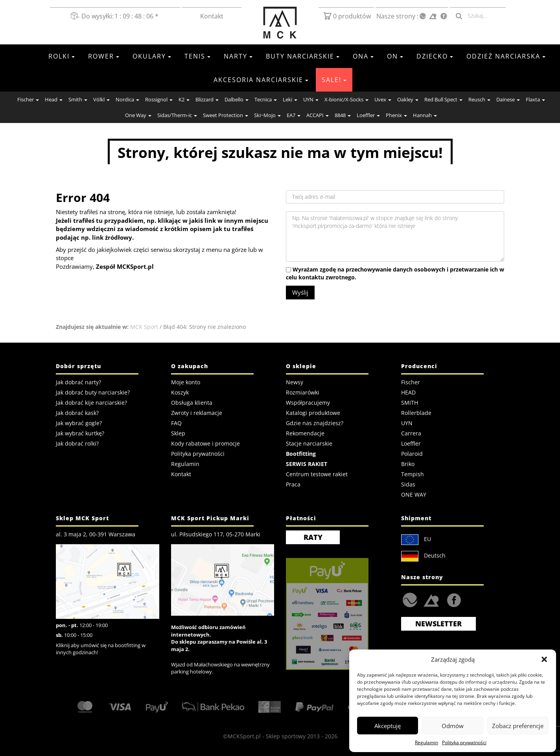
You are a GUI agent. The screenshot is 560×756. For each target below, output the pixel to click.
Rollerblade (416, 413)
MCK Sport (144, 327)
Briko (408, 464)
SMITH (410, 403)
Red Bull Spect (443, 99)
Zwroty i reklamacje (197, 413)
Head (54, 99)
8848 (343, 115)
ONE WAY (414, 495)
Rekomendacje (305, 433)
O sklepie (301, 366)
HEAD (408, 392)
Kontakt (212, 16)
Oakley (408, 99)
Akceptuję (388, 726)
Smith (78, 99)
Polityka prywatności (464, 742)
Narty (238, 56)
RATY (313, 537)
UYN (311, 99)
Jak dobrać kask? (77, 413)
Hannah (425, 115)
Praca (293, 484)
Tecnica (266, 99)
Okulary (152, 56)
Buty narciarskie (303, 56)
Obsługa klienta (192, 403)
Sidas (408, 484)
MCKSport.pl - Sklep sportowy (267, 736)
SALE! (334, 80)
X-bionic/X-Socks (346, 99)
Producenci (419, 366)
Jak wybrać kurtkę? (80, 433)
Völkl (101, 99)
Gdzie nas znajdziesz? (315, 423)
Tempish (413, 474)
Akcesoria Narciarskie (261, 80)
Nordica (127, 99)
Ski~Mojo (267, 115)
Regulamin (426, 742)
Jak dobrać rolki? (77, 443)
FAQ (176, 423)
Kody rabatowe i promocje (205, 443)
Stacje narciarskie (309, 443)
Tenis (197, 56)
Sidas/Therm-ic (177, 115)
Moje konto (186, 382)
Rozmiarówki (303, 392)
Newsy (295, 382)
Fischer (28, 99)
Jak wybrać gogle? (79, 423)
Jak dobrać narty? (78, 382)
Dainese (508, 99)
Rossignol (159, 99)
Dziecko (435, 56)
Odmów (453, 726)
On (395, 56)
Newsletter (438, 624)
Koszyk (180, 392)
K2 (184, 99)
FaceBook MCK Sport (452, 598)
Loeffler (368, 115)
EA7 (294, 115)
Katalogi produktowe (313, 413)
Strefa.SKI (431, 600)
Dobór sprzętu (78, 366)
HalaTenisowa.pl (410, 600)
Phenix (396, 115)
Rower (104, 56)
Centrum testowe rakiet (317, 474)
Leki (290, 99)
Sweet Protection (226, 115)
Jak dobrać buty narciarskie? (93, 392)
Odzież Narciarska (506, 56)
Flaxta (535, 99)
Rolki (62, 56)
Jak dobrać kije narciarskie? (91, 403)
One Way (138, 115)
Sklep (178, 433)
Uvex (383, 99)
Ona (363, 56)
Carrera (411, 433)
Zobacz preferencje (518, 726)
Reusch (479, 99)
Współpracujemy (308, 403)
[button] (544, 659)
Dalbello (237, 99)
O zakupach (190, 366)
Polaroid (412, 454)
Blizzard (207, 99)
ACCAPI (318, 115)
